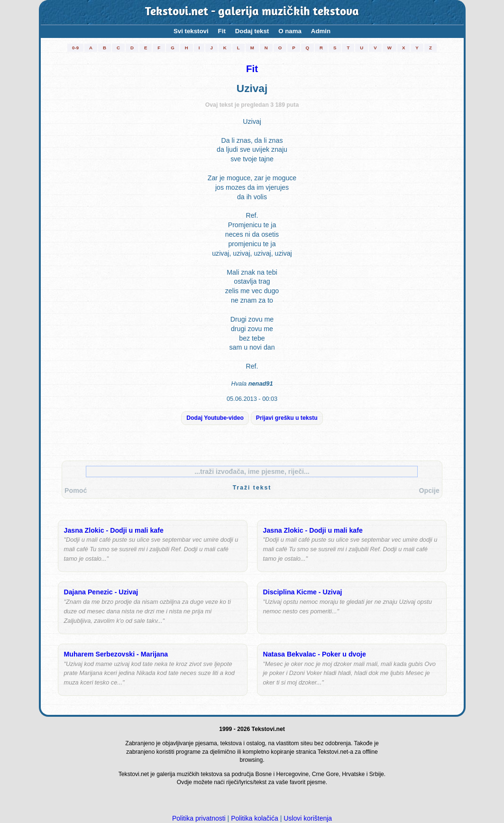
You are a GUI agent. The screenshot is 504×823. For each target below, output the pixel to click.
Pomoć (76, 490)
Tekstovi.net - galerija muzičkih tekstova (252, 12)
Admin (321, 31)
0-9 (75, 48)
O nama (290, 31)
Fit (222, 31)
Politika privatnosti (199, 818)
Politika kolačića (255, 818)
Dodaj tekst (252, 31)
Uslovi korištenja (308, 818)
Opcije (429, 490)
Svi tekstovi (191, 31)
